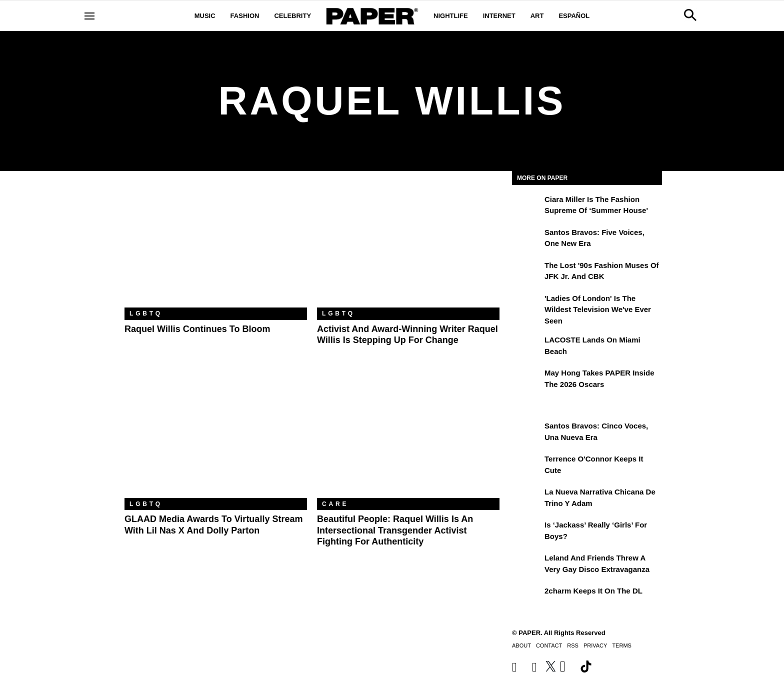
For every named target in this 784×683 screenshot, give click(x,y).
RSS (573, 645)
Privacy (595, 645)
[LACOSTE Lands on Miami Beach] (527, 347)
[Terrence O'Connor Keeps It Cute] (527, 466)
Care (335, 504)
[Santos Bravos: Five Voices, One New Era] (527, 239)
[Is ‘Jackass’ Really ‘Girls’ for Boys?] (527, 532)
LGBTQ (146, 313)
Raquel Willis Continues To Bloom (197, 329)
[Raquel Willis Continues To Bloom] (216, 247)
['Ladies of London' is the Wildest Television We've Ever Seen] (527, 305)
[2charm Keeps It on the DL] (527, 598)
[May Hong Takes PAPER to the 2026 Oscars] (527, 380)
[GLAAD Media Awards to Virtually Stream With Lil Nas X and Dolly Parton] (216, 437)
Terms (622, 645)
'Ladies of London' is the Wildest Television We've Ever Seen (598, 309)
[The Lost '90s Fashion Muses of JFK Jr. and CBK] (527, 272)
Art (537, 16)
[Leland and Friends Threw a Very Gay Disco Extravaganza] (527, 565)
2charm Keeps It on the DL (593, 591)
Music (205, 16)
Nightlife (451, 16)
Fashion (245, 16)
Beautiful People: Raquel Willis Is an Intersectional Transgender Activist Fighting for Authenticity (395, 530)
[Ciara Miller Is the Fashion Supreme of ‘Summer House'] (527, 206)
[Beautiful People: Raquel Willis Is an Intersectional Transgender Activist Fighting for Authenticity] (408, 437)
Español (574, 16)
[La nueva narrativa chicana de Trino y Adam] (527, 499)
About (521, 645)
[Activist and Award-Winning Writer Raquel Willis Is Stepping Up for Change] (408, 247)
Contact (549, 645)
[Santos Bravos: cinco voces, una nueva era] (527, 433)
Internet (499, 16)
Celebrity (292, 16)
